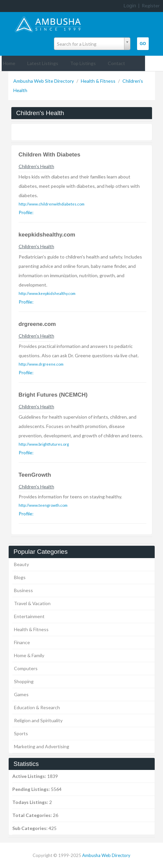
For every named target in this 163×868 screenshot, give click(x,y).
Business (23, 590)
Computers (26, 668)
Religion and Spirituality (38, 720)
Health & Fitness (99, 81)
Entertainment (29, 616)
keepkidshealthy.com (47, 235)
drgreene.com (37, 324)
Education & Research (37, 707)
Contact (116, 63)
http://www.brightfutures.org (44, 444)
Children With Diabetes (50, 155)
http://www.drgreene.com (41, 364)
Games (21, 694)
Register (151, 6)
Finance (22, 642)
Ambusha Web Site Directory (44, 81)
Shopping (24, 681)
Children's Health (36, 166)
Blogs (20, 577)
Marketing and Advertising (42, 746)
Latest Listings (43, 63)
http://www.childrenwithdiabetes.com (52, 204)
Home (9, 63)
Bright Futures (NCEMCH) (53, 395)
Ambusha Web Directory (106, 855)
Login (130, 6)
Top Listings (83, 63)
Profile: (26, 212)
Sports (21, 733)
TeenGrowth (35, 475)
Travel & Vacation (32, 603)
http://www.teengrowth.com (43, 505)
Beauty (21, 564)
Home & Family (29, 655)
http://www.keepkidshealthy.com (47, 293)
